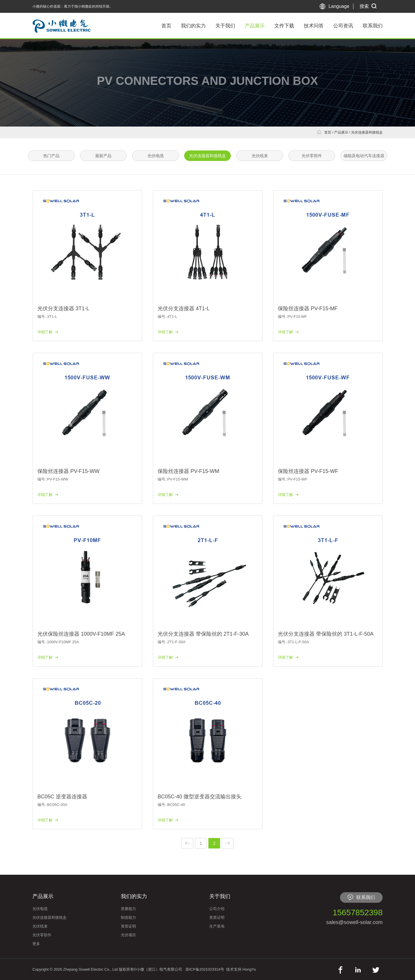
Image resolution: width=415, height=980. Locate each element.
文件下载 (284, 26)
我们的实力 (193, 26)
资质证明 (128, 926)
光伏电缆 (156, 156)
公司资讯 (343, 26)
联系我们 (373, 26)
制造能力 (128, 917)
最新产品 (103, 156)
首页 (166, 26)
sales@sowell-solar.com (354, 922)
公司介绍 (217, 909)
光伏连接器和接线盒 (367, 132)
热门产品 (51, 156)
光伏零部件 (312, 156)
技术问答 (314, 26)
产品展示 (255, 26)
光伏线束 (260, 156)
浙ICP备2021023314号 (205, 969)
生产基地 (217, 926)
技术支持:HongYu (241, 969)
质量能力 (128, 909)
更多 (36, 944)
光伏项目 (128, 935)
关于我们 (225, 26)
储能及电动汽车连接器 (364, 156)
